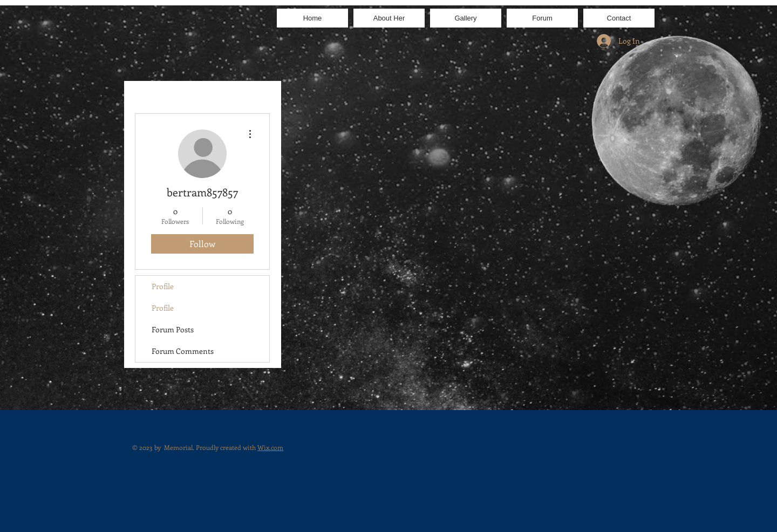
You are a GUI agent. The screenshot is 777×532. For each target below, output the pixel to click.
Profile (163, 286)
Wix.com (270, 447)
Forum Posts (173, 329)
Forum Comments (183, 351)
